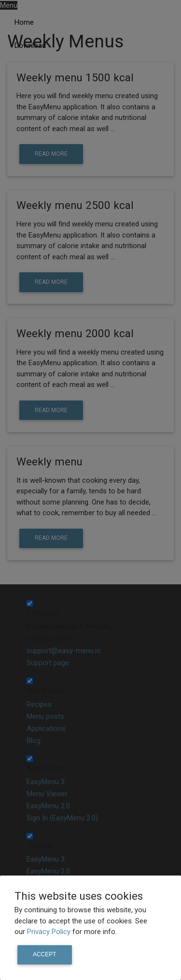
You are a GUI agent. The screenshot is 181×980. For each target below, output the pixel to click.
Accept (45, 954)
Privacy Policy (50, 932)
